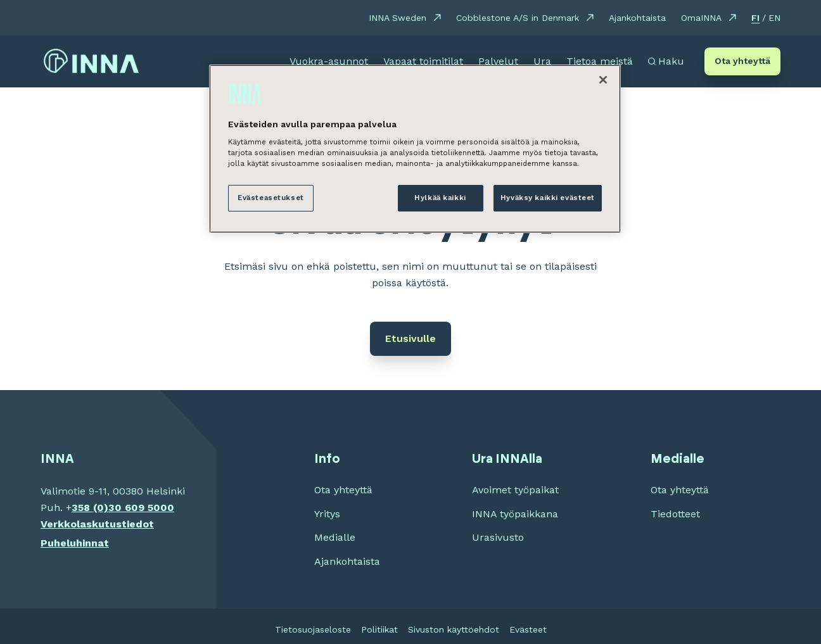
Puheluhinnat (75, 543)
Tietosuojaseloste (313, 629)
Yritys (327, 514)
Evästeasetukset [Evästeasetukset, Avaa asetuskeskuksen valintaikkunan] (271, 198)
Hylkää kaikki (440, 198)
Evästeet (528, 629)
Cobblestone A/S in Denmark (518, 18)
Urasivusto (498, 537)
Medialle (335, 537)
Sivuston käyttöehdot (454, 629)
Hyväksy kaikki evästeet (548, 198)
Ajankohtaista (637, 18)
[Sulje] (603, 80)
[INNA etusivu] (91, 61)
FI (755, 18)
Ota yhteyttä (742, 61)
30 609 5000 (141, 508)
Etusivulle (410, 338)
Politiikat (379, 629)
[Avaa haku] (666, 61)
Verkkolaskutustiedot (97, 524)
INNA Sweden (398, 18)
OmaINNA (701, 18)
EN (774, 18)
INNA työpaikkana (515, 514)
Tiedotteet (675, 514)
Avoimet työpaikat (515, 490)
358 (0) (90, 508)
